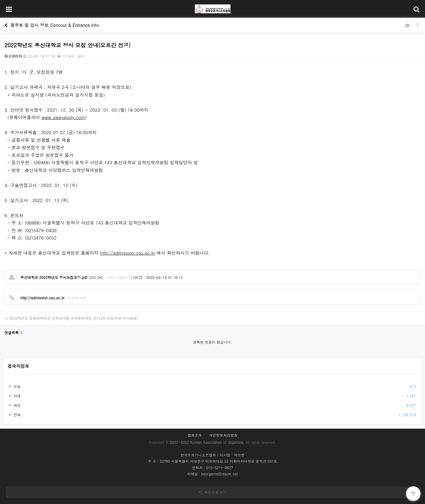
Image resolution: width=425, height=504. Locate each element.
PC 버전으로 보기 (212, 492)
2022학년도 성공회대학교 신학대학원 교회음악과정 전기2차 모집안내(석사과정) (69, 316)
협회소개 (194, 435)
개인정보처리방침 (223, 435)
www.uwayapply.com (63, 117)
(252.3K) (56, 278)
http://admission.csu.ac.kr (128, 253)
